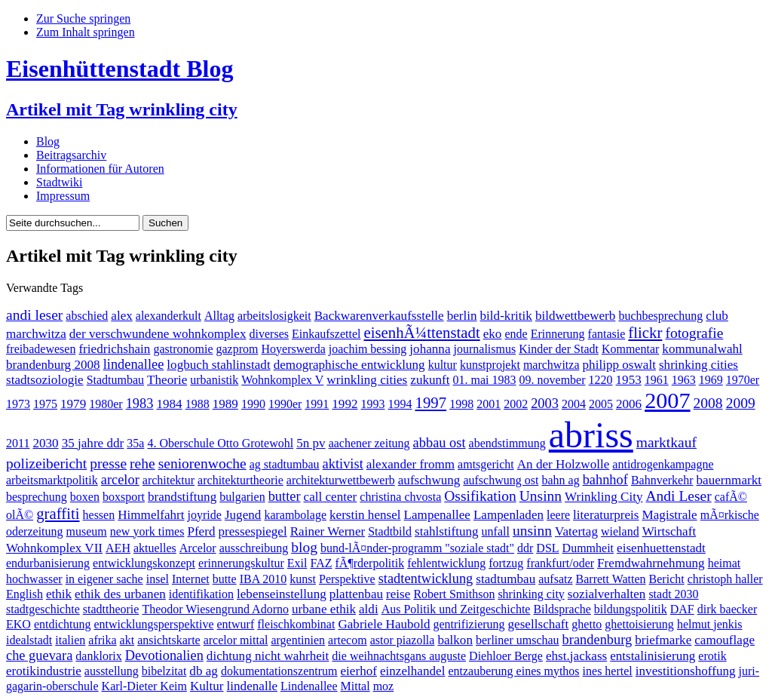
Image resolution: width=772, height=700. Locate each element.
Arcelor (198, 548)
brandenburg (597, 640)
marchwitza (551, 365)
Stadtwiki (59, 182)
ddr (525, 548)
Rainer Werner (328, 531)
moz (384, 686)
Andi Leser (678, 496)
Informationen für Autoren (100, 169)
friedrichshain (114, 349)
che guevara (39, 655)
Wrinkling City (604, 497)
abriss (591, 435)
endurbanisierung (48, 563)
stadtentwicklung (426, 579)
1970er (743, 380)
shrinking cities (698, 365)
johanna (430, 349)
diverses (269, 334)
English (25, 594)
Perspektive (347, 579)
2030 (45, 443)
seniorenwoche (202, 464)
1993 (373, 404)
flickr (645, 332)
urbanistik (214, 380)
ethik (59, 594)
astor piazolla (403, 640)
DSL (547, 548)
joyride (205, 515)
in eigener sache (104, 579)
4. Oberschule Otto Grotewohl (220, 443)
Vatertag (576, 531)
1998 (461, 404)
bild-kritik (506, 316)
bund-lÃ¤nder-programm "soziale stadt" (417, 548)
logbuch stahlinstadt (218, 365)
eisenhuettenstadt (661, 548)
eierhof (359, 671)
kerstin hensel (365, 515)
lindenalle (252, 686)
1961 (657, 380)
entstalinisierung (653, 656)
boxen (85, 497)
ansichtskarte (169, 640)
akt (127, 640)
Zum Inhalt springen (86, 32)
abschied (87, 316)
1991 (317, 404)
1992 (345, 404)
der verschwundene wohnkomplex (158, 334)
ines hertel (608, 671)
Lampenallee (437, 515)
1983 (140, 404)
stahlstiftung (447, 531)
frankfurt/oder (560, 563)
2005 (601, 404)
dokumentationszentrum (279, 671)
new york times (147, 531)
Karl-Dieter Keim (144, 686)
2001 (489, 404)
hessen (99, 515)
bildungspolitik (631, 609)
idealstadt (29, 640)
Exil (297, 563)
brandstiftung (182, 497)
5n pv (311, 443)
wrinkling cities (367, 380)
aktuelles (155, 548)
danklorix (98, 656)
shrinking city (531, 594)
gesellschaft (539, 624)
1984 (169, 404)
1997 (431, 402)
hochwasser (34, 579)
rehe (142, 464)
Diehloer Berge (506, 656)
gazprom (237, 349)
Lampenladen (509, 515)
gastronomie (183, 349)
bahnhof (605, 480)
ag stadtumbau (285, 464)
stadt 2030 (673, 594)
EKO (18, 624)
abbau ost (440, 443)
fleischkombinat (296, 624)
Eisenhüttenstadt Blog (119, 69)
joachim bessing (368, 349)
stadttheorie (111, 609)
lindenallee (134, 364)
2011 (18, 443)
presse (108, 464)
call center (331, 497)
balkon (455, 640)
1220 (601, 380)
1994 (400, 404)
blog (304, 547)
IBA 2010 (263, 579)
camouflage (725, 640)
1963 (684, 380)
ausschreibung (254, 548)
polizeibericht (46, 464)
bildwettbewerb (575, 316)
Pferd (201, 531)
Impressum (63, 196)
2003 (545, 404)
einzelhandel (412, 671)
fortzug (506, 563)
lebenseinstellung (282, 594)
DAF (682, 609)
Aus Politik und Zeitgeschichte (456, 609)
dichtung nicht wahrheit (268, 656)
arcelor (120, 480)
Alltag (219, 316)
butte (225, 579)
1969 (711, 380)
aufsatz (555, 579)
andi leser (34, 315)
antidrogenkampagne (663, 464)
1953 (629, 380)
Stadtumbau (115, 380)
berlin (462, 316)
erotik (712, 656)
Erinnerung (558, 334)
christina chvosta (400, 497)
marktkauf (666, 442)
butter (285, 496)
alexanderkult (168, 316)
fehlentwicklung (446, 563)
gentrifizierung (469, 624)
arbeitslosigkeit (274, 316)
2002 (516, 404)
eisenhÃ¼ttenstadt (421, 332)
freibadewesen (41, 349)
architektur (168, 480)
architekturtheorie (240, 480)
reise (398, 594)
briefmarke (663, 640)
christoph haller (725, 579)
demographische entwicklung (349, 365)
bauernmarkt (729, 480)
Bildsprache (562, 609)
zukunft (430, 380)
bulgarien (242, 497)
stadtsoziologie (45, 380)
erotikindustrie (44, 671)
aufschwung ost (501, 480)
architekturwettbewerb (341, 480)
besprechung (37, 497)
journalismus (485, 349)
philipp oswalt (619, 365)
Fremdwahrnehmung (651, 563)
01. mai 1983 (485, 380)
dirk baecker (728, 609)
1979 (73, 404)
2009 (741, 403)
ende (516, 334)
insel (158, 579)
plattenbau (356, 594)
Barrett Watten (611, 579)
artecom (348, 640)
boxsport (124, 497)
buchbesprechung (660, 316)
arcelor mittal (236, 640)
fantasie (607, 334)
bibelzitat (164, 671)
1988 (198, 404)
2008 (708, 403)
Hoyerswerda (293, 349)
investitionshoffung (686, 671)
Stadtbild (390, 531)
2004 (574, 404)
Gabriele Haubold (384, 624)
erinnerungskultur (241, 563)
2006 (629, 404)
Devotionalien (164, 655)
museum (87, 531)
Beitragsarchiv (71, 155)
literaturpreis (606, 515)
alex (122, 316)
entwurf (236, 624)
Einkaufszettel (326, 334)
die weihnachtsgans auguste (399, 656)
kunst (303, 579)
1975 (45, 404)
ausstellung (112, 671)
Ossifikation (480, 496)
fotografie (694, 333)
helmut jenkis (710, 624)
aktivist (343, 464)
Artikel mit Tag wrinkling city (122, 109)
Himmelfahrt (151, 515)
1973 (18, 404)
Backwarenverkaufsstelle (379, 316)
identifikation (201, 594)
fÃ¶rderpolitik (370, 563)
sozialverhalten (607, 594)
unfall (496, 531)
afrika (102, 640)
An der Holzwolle (564, 464)
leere (558, 515)
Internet (191, 579)
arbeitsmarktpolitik (52, 480)
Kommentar (630, 349)
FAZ (321, 563)
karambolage (295, 515)
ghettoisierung (639, 624)
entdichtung (63, 624)
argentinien (298, 640)
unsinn (532, 531)
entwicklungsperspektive (153, 624)
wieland (620, 531)
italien (70, 640)
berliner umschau (518, 640)
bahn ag (560, 480)
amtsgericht (486, 464)
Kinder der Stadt (559, 349)
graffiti (58, 513)
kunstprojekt (490, 365)
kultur (443, 365)
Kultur (207, 686)
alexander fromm (411, 464)
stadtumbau (505, 579)
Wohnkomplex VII (54, 548)
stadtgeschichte (43, 609)
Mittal (355, 686)
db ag (204, 671)
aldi (369, 609)
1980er (106, 404)
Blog (48, 141)
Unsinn (541, 496)
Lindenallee (309, 686)
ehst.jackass (576, 656)
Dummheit (588, 548)
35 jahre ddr (93, 443)
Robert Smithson (454, 594)
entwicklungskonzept (144, 563)
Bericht (667, 579)
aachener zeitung (369, 443)
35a (135, 443)
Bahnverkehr (662, 480)
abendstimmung (507, 443)
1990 (253, 404)
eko (493, 334)
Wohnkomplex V (282, 380)
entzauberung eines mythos (513, 671)
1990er (285, 404)
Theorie (167, 380)
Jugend (243, 515)
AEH (118, 548)
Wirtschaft (669, 531)
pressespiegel (252, 531)
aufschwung (429, 480)
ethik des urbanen (120, 594)
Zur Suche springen (83, 18)
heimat (725, 563)
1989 (225, 404)
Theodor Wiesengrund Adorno (215, 609)
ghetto (587, 624)
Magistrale (670, 515)
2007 (667, 401)
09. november (553, 380)
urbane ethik (324, 609)
